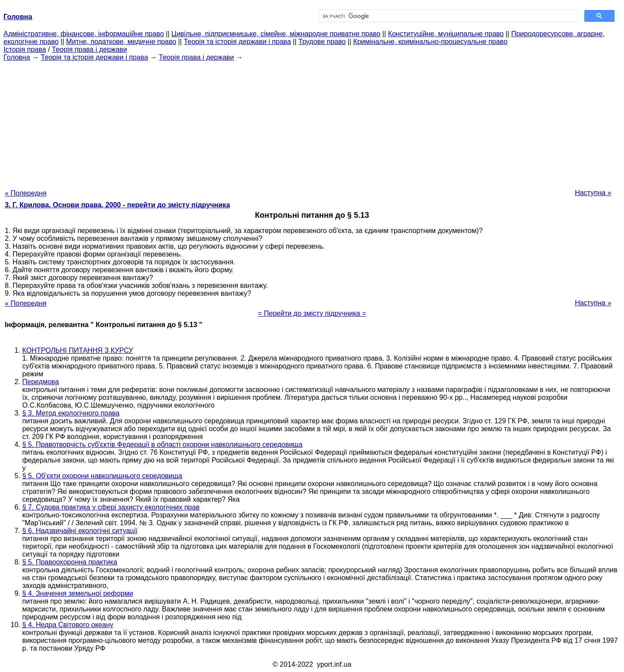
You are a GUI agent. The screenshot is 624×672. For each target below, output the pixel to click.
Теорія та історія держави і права (237, 42)
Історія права (25, 49)
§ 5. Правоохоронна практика (70, 562)
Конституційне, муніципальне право (446, 34)
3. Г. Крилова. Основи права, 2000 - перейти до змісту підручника (117, 205)
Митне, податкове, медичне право (121, 42)
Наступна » (593, 193)
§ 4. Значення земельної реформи (78, 593)
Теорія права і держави (89, 49)
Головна (17, 57)
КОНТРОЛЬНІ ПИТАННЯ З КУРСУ (78, 350)
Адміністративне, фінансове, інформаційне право (84, 34)
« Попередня (26, 193)
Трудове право (322, 42)
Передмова (40, 382)
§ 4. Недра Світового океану (68, 625)
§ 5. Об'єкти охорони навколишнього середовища (102, 476)
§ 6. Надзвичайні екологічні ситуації (80, 531)
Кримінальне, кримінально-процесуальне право (430, 42)
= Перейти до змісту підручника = (312, 313)
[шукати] (448, 16)
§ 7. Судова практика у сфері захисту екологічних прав (111, 507)
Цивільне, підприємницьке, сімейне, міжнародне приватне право (276, 34)
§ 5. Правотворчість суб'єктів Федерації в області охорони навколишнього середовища (162, 444)
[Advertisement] (312, 122)
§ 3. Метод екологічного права (71, 413)
